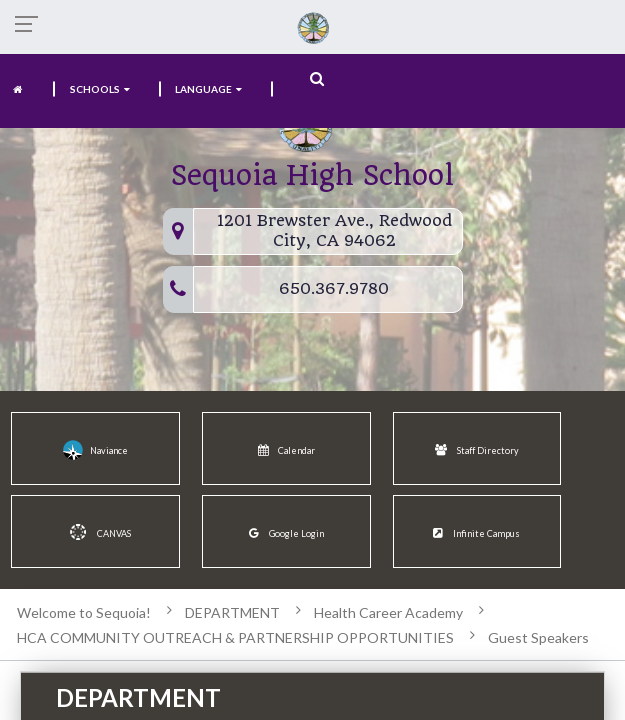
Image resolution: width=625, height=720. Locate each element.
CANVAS (95, 532)
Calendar (286, 450)
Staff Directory (477, 450)
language (209, 89)
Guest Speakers (538, 637)
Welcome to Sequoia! (84, 612)
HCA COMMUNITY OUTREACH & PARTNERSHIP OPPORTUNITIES (235, 637)
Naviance (95, 450)
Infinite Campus (476, 533)
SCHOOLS (100, 89)
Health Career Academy (388, 612)
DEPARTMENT (232, 612)
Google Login (286, 533)
